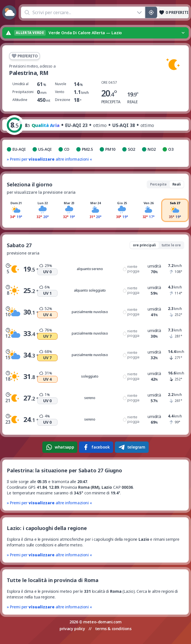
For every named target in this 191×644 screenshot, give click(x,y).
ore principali (144, 245)
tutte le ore (171, 245)
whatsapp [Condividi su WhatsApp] (60, 447)
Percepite (158, 184)
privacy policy (72, 629)
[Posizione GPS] (151, 12)
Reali (177, 184)
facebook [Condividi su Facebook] (96, 447)
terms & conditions (113, 629)
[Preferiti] (174, 12)
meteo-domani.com (102, 622)
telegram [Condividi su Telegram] (132, 447)
